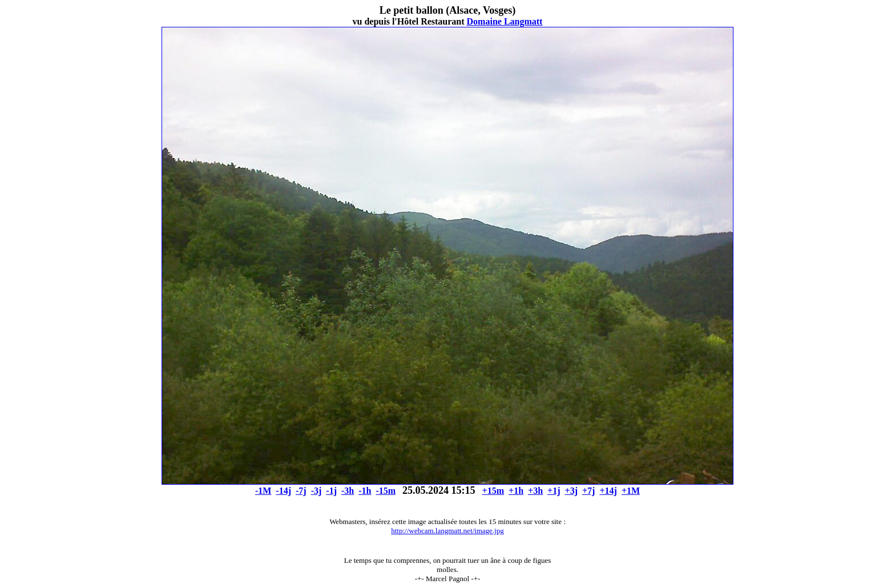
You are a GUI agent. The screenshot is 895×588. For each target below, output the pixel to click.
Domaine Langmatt (505, 21)
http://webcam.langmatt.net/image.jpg (447, 531)
